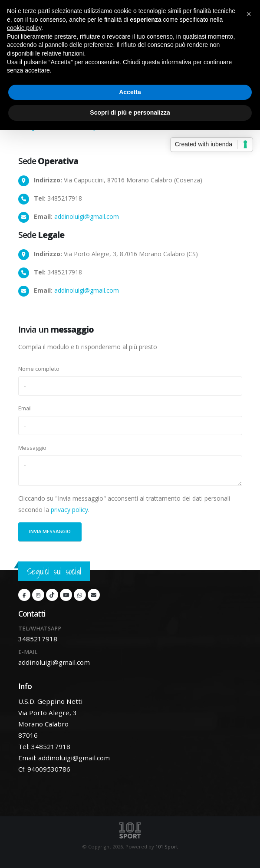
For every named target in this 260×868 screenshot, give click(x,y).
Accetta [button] (130, 92)
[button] (249, 14)
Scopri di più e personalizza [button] (130, 112)
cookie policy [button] (24, 28)
